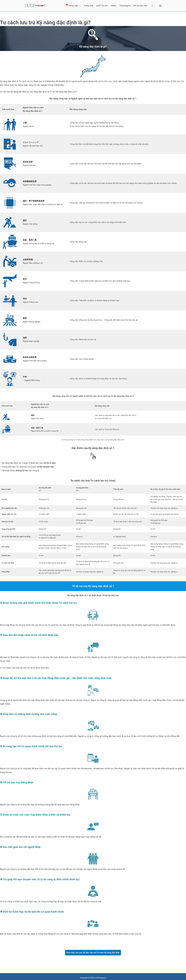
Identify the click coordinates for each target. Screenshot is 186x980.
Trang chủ (88, 6)
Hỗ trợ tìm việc (140, 6)
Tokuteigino (125, 6)
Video (114, 6)
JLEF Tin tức (102, 6)
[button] (79, 6)
